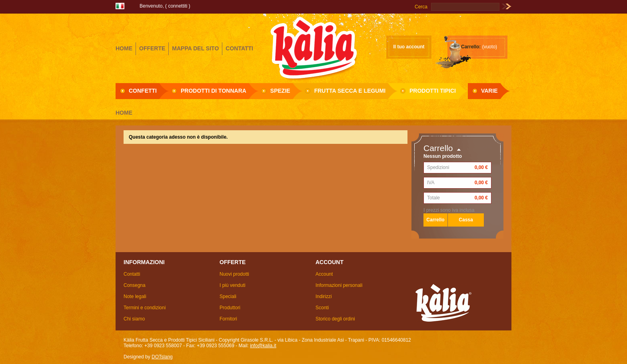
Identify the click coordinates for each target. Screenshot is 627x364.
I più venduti (233, 285)
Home (124, 113)
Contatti (132, 274)
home (124, 48)
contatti (239, 48)
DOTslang (162, 357)
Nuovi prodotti (234, 274)
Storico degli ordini (335, 319)
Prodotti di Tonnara (214, 91)
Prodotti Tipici (433, 91)
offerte (152, 48)
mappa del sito (195, 48)
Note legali (135, 296)
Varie (489, 91)
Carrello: (471, 47)
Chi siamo (134, 319)
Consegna (135, 285)
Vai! (506, 7)
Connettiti (178, 6)
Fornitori (228, 319)
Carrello (438, 148)
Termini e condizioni (145, 308)
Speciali (228, 296)
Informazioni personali (339, 285)
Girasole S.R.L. (313, 48)
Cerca (421, 7)
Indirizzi (324, 296)
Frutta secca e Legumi (350, 91)
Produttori (230, 308)
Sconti (322, 308)
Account (324, 274)
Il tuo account (409, 47)
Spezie (280, 91)
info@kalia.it (263, 346)
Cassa (466, 220)
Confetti (143, 91)
